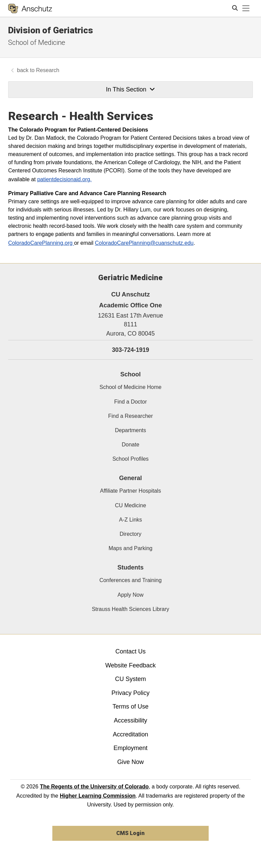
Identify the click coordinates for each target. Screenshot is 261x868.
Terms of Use (130, 707)
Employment (130, 748)
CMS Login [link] (130, 833)
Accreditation (130, 734)
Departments (130, 430)
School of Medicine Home (130, 387)
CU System (130, 679)
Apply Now (130, 595)
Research (48, 70)
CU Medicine (130, 505)
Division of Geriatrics (51, 30)
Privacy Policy (130, 693)
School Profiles (131, 459)
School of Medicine (37, 42)
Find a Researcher (130, 416)
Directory (130, 534)
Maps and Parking (131, 548)
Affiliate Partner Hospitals (130, 491)
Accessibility (130, 720)
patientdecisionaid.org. (64, 179)
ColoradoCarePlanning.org (41, 243)
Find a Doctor (130, 402)
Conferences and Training (130, 580)
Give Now (130, 762)
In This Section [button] (130, 89)
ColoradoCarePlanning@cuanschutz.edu (144, 243)
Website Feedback (131, 665)
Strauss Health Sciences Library (130, 609)
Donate (130, 445)
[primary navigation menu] (246, 8)
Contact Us (130, 651)
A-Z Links (130, 520)
